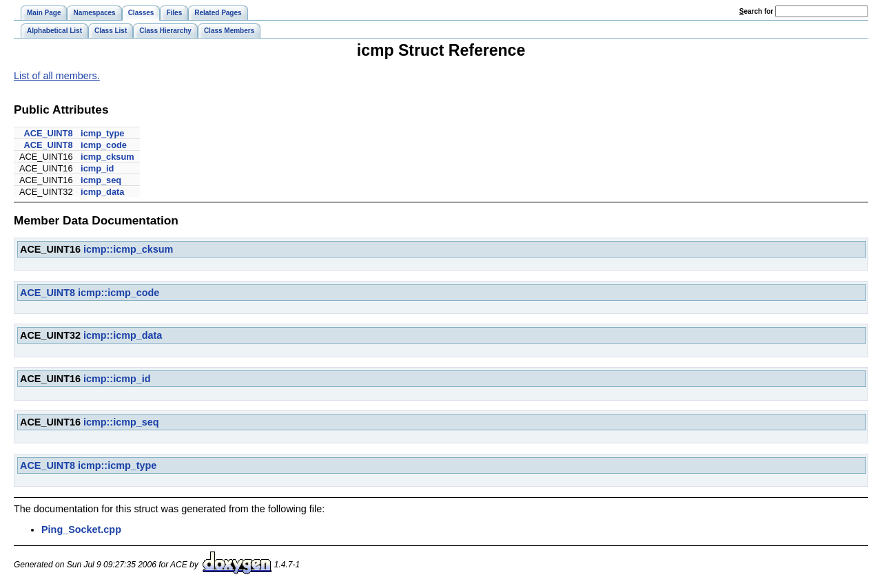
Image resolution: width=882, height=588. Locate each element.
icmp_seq (101, 180)
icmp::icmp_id (117, 379)
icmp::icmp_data (123, 335)
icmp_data (102, 192)
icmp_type (102, 133)
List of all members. (57, 76)
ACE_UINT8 (48, 133)
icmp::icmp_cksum (128, 249)
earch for (756, 11)
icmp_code (104, 145)
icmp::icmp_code (119, 293)
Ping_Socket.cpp (81, 529)
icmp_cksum (107, 157)
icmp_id (97, 168)
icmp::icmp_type (117, 465)
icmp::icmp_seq (121, 422)
